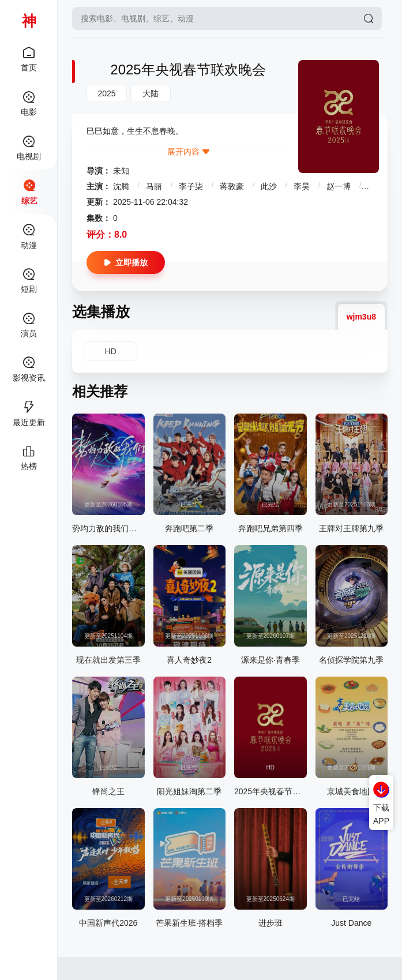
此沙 (269, 186)
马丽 (154, 186)
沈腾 (121, 186)
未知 (121, 171)
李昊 (302, 186)
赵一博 (339, 186)
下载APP (381, 814)
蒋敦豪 (232, 186)
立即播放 (126, 262)
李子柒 (191, 186)
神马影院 (29, 20)
